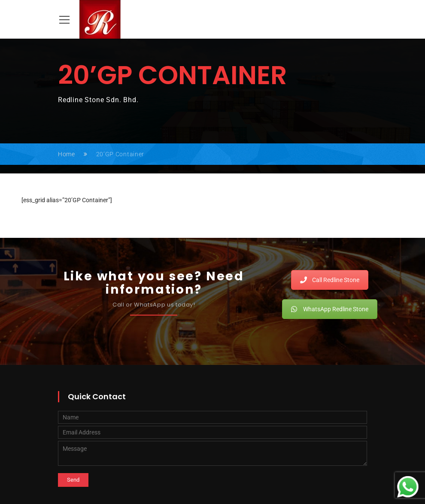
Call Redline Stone (330, 280)
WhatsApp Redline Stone (330, 309)
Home (67, 154)
